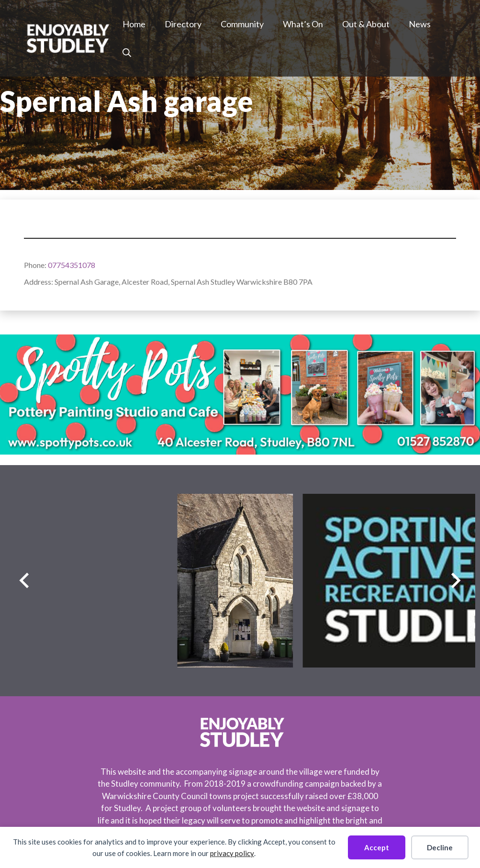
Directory (183, 24)
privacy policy (232, 853)
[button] (127, 53)
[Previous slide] (24, 581)
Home (134, 24)
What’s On (303, 24)
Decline (440, 847)
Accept (377, 847)
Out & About (366, 24)
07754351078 (72, 265)
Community (242, 24)
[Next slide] (456, 581)
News (420, 24)
